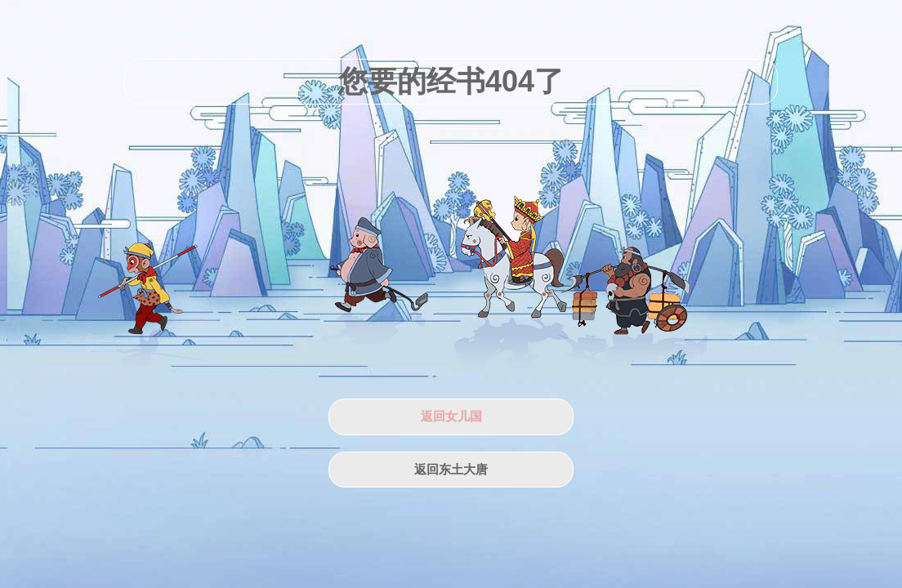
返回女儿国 (451, 416)
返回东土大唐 (451, 470)
